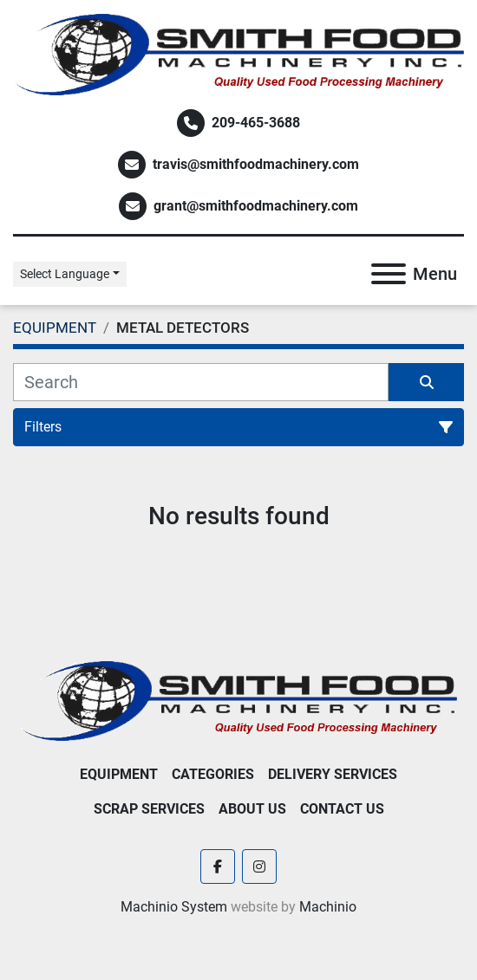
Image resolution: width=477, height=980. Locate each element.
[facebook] (218, 866)
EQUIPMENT (119, 774)
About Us (252, 809)
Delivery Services (333, 774)
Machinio (328, 907)
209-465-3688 (256, 123)
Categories (213, 774)
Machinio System (174, 907)
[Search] (201, 382)
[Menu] (389, 274)
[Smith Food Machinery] (238, 700)
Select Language (65, 274)
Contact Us (342, 809)
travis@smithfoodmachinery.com (256, 164)
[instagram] (259, 866)
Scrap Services (149, 809)
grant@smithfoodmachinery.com (256, 206)
